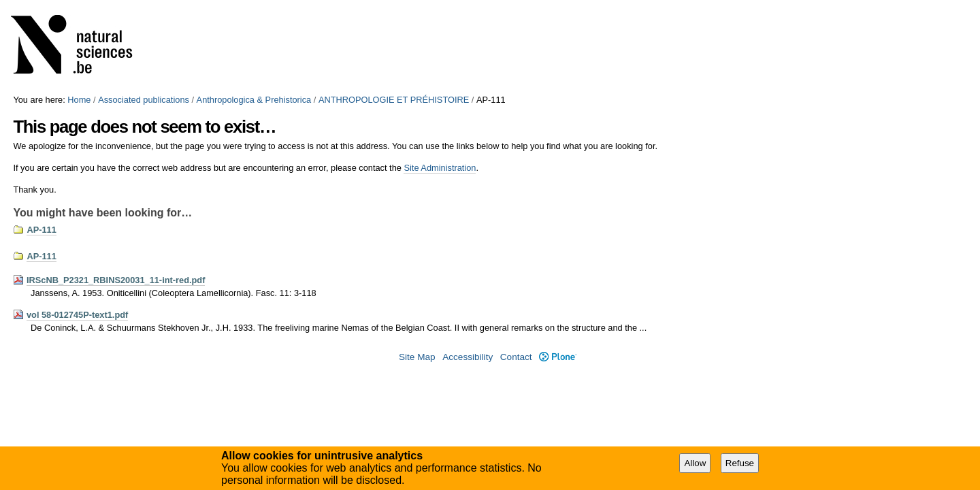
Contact (516, 357)
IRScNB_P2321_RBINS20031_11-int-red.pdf (116, 280)
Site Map (417, 357)
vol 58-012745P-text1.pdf (77, 315)
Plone (558, 357)
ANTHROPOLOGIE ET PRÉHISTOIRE (394, 100)
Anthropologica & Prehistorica (254, 100)
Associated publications (144, 100)
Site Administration (440, 168)
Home (79, 100)
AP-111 (41, 230)
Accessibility (468, 357)
